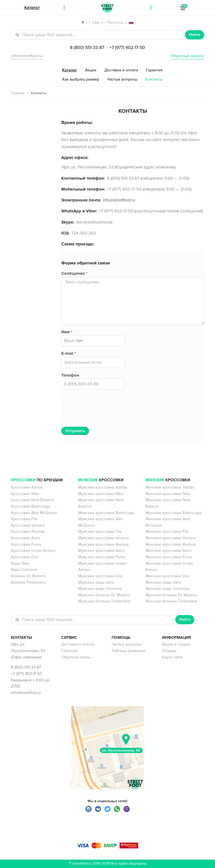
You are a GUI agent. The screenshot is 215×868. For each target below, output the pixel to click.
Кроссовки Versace (28, 525)
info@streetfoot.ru (27, 56)
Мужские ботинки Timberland (104, 601)
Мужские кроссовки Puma (102, 557)
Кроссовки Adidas (27, 487)
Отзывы (169, 651)
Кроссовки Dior (25, 557)
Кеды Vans (20, 563)
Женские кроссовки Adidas (170, 487)
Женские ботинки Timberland (171, 601)
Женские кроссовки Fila (167, 532)
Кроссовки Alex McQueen (34, 513)
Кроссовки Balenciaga (31, 506)
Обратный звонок (187, 56)
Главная (18, 93)
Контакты (154, 79)
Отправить (75, 431)
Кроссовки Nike (25, 494)
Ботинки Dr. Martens (28, 576)
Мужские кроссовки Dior (100, 576)
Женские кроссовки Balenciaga (173, 513)
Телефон (70, 375)
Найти (195, 35)
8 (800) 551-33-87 (87, 48)
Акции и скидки (176, 644)
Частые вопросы (122, 79)
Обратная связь (76, 657)
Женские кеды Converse (167, 589)
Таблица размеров (128, 651)
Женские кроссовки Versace (171, 538)
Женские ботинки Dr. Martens (171, 595)
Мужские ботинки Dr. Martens (104, 595)
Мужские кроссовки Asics (101, 551)
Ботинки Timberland (28, 582)
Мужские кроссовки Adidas (103, 487)
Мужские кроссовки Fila (100, 532)
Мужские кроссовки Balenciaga (106, 513)
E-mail (69, 353)
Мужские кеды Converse (100, 589)
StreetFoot (107, 8)
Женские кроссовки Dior (167, 576)
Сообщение (74, 273)
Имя (67, 332)
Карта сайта (172, 657)
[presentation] (105, 409)
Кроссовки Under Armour (33, 551)
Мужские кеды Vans (96, 582)
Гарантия (154, 70)
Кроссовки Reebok (28, 532)
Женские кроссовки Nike (168, 494)
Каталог (70, 70)
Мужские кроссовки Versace (104, 538)
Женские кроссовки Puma (169, 557)
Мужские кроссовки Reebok (103, 544)
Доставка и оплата (121, 70)
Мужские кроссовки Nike (101, 494)
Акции (91, 70)
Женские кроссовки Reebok (170, 544)
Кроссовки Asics (25, 538)
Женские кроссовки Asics (168, 551)
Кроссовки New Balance (32, 500)
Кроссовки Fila (24, 519)
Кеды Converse (24, 570)
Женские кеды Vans (163, 582)
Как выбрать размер (81, 79)
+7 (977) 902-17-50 (127, 48)
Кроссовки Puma (26, 544)
